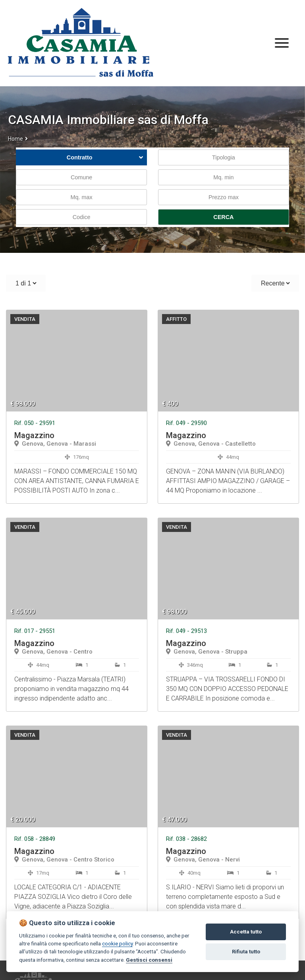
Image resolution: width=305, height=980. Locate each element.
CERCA (223, 217)
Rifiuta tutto (246, 952)
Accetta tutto (246, 932)
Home (15, 139)
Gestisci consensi (149, 960)
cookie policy (117, 943)
